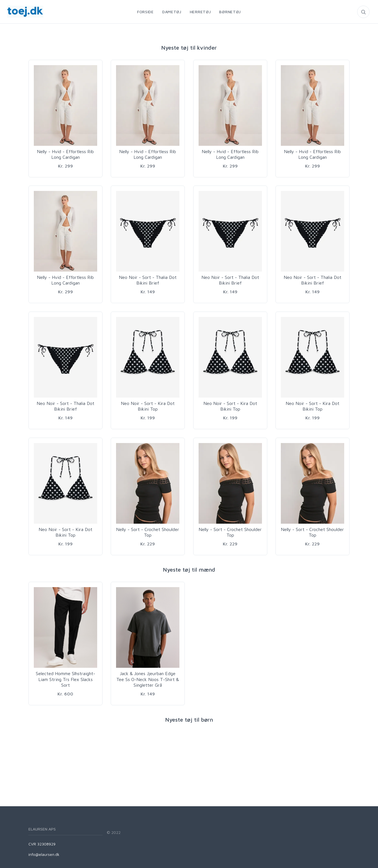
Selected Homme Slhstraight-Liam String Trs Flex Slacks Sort (65, 679)
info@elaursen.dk (44, 854)
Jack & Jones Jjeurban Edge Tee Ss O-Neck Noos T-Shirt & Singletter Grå (148, 679)
